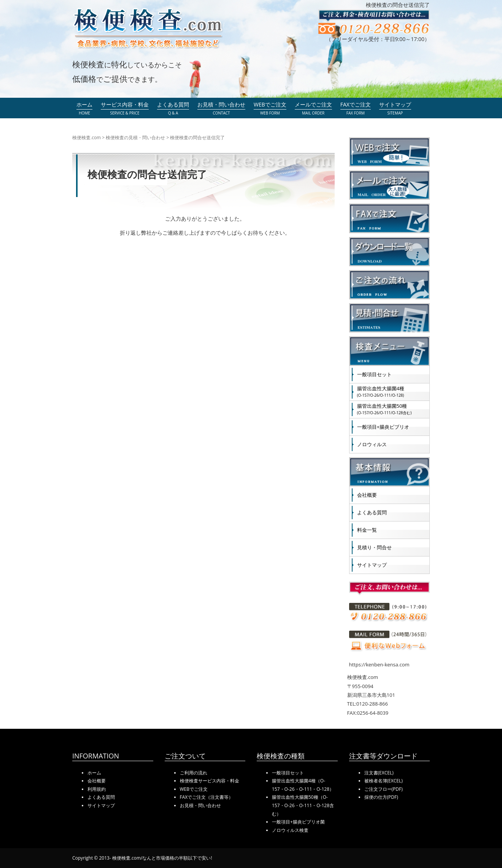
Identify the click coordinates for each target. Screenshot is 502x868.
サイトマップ (372, 565)
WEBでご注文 (194, 789)
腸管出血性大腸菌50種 (384, 409)
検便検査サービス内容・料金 (210, 781)
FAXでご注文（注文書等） (207, 797)
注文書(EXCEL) (379, 773)
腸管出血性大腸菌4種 (381, 391)
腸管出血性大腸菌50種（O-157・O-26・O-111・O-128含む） (303, 805)
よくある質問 (372, 512)
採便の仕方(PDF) (381, 797)
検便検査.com (87, 138)
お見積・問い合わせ (200, 805)
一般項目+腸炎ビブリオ (383, 427)
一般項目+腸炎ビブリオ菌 (298, 822)
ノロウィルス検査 (290, 830)
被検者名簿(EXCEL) (384, 781)
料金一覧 (367, 530)
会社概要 (367, 495)
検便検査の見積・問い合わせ (135, 138)
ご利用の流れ (194, 773)
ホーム (94, 773)
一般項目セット (374, 374)
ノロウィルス (372, 444)
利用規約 (97, 789)
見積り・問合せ (374, 547)
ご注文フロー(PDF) (384, 789)
